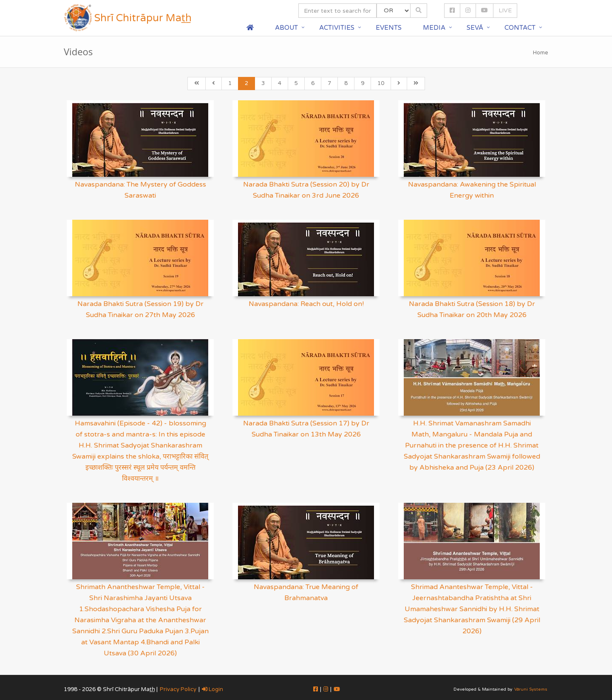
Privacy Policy (178, 689)
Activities (337, 28)
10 (381, 83)
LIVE (505, 10)
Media (434, 28)
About (286, 28)
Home (541, 53)
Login (212, 689)
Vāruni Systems (531, 689)
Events (389, 28)
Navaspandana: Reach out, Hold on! (306, 304)
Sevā (475, 28)
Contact (520, 28)
